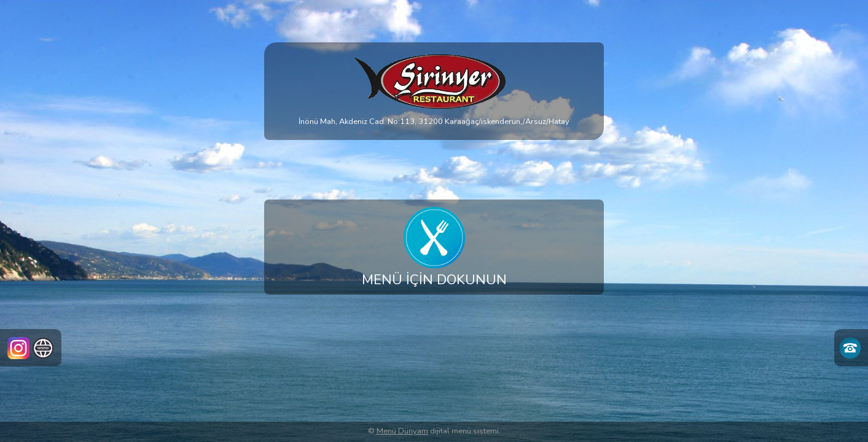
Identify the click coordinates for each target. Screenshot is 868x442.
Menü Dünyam (402, 431)
